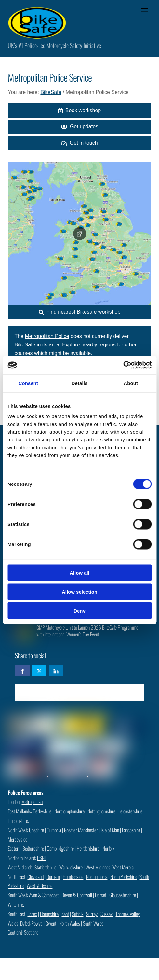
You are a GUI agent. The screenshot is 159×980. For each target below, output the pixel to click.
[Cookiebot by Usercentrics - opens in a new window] (123, 365)
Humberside (73, 877)
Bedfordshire (33, 848)
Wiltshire (15, 904)
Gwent (51, 923)
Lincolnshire (18, 821)
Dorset (101, 895)
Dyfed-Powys (31, 923)
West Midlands (98, 867)
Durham (53, 877)
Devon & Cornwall (77, 895)
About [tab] (131, 383)
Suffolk (78, 914)
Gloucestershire (123, 895)
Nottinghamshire (101, 811)
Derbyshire (42, 811)
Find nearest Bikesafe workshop (80, 312)
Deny (79, 611)
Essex (32, 914)
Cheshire (36, 830)
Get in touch (79, 143)
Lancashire (131, 830)
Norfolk (108, 848)
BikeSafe (51, 92)
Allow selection (79, 592)
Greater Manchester (81, 830)
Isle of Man (110, 830)
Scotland (31, 932)
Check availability (79, 692)
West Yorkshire (40, 886)
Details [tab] (80, 383)
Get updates (79, 127)
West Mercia (123, 867)
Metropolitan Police (47, 336)
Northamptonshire (69, 811)
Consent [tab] (28, 383)
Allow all (79, 573)
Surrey (92, 914)
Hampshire (49, 914)
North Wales (70, 923)
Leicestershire (130, 811)
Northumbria (97, 877)
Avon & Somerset (44, 895)
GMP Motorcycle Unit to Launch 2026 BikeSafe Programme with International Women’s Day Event (87, 631)
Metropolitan (32, 802)
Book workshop (79, 111)
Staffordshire (45, 867)
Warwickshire (71, 867)
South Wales (93, 923)
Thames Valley (128, 914)
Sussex (106, 914)
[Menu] (145, 9)
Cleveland (35, 877)
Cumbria (54, 830)
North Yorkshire (123, 877)
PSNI (41, 858)
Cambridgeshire (60, 848)
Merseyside (18, 839)
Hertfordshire (88, 848)
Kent (65, 914)
